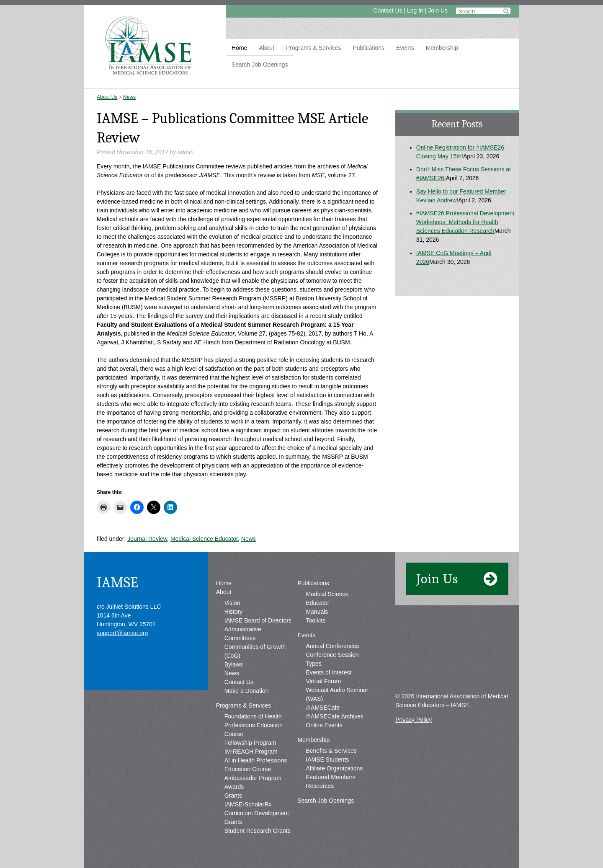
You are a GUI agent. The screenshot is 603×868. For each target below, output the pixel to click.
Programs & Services (313, 48)
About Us (107, 97)
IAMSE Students (327, 759)
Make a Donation (247, 691)
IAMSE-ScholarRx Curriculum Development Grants (257, 813)
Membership (442, 48)
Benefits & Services (331, 751)
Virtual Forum (323, 681)
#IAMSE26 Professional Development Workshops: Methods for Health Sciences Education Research (465, 222)
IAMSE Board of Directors (258, 620)
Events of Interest (329, 672)
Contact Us (388, 10)
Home (239, 48)
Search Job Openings (260, 65)
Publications (368, 48)
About (267, 48)
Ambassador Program (253, 778)
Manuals (317, 612)
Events (405, 48)
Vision (232, 603)
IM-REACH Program (251, 752)
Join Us (438, 10)
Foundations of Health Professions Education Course (254, 725)
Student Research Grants (258, 831)
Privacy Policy (414, 720)
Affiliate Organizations (334, 768)
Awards (234, 787)
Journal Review (147, 539)
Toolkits (316, 620)
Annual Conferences (332, 646)
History (234, 612)
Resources (320, 786)
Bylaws (234, 664)
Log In (415, 10)
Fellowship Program (250, 743)
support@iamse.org (122, 633)
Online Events (324, 725)
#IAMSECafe (323, 708)
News (129, 97)
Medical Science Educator (204, 539)
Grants (233, 796)
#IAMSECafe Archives (335, 716)
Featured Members (330, 777)
